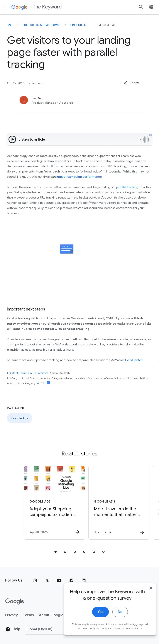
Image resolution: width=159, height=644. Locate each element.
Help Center (134, 360)
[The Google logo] (15, 601)
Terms (28, 615)
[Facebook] (71, 580)
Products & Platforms (41, 25)
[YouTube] (59, 580)
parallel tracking (127, 187)
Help (13, 629)
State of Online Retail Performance (29, 373)
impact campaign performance (79, 177)
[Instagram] (35, 580)
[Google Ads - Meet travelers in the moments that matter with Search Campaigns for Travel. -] (111, 503)
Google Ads (20, 418)
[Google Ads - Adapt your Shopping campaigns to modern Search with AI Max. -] (47, 503)
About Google (51, 615)
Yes (95, 617)
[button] (131, 83)
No (115, 617)
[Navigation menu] (7, 7)
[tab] (56, 552)
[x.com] (47, 580)
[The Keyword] (10, 25)
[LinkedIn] (84, 580)
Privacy (12, 615)
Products (79, 25)
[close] (145, 593)
